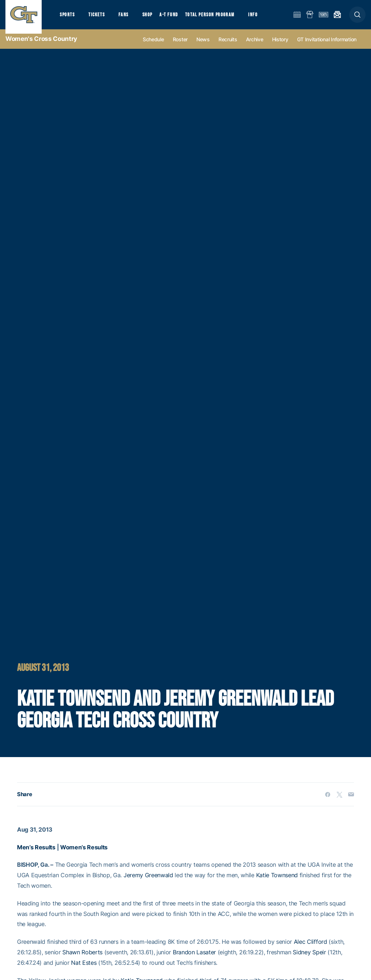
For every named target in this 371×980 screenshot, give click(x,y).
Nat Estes (84, 971)
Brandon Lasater (194, 960)
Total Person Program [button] (219, 18)
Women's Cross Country (41, 47)
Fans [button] (130, 18)
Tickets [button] (100, 18)
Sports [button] (68, 18)
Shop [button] (156, 18)
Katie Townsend (277, 883)
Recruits (228, 48)
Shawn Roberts (82, 960)
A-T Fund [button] (178, 18)
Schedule (153, 48)
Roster (180, 48)
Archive (255, 48)
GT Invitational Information (327, 48)
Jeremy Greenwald (148, 883)
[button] (357, 19)
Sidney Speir (309, 960)
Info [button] (265, 18)
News (203, 48)
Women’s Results (84, 856)
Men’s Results (36, 856)
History (280, 48)
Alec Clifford (310, 950)
